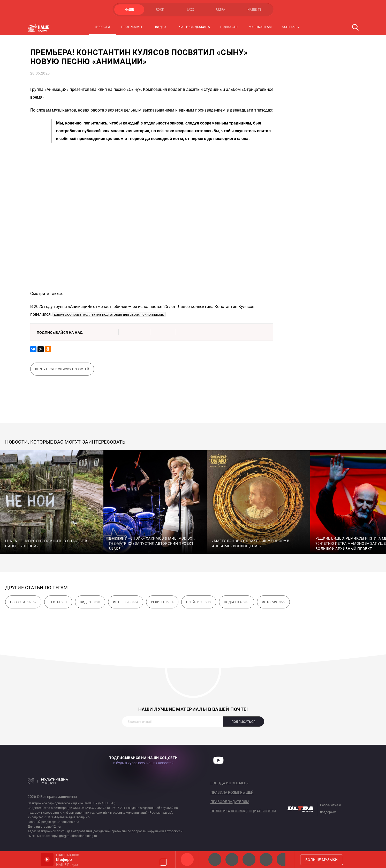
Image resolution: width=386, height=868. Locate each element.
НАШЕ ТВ (255, 10)
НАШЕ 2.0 (215, 859)
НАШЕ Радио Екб (249, 859)
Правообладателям (230, 802)
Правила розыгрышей (232, 792)
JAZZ (190, 10)
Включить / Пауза (47, 859)
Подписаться (244, 722)
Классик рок (266, 859)
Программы (132, 27)
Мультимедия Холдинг (48, 781)
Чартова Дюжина (195, 27)
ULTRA (221, 10)
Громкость (163, 862)
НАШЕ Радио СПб (232, 859)
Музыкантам (260, 27)
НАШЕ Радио (187, 859)
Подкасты (229, 27)
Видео (161, 27)
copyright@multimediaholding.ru (74, 836)
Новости (103, 27)
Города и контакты (229, 783)
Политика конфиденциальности (243, 811)
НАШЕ (129, 10)
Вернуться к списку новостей (62, 369)
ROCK (160, 10)
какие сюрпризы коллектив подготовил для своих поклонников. (109, 314)
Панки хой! (283, 859)
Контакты (291, 27)
